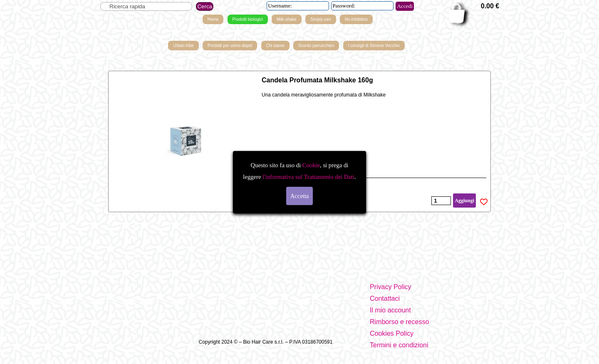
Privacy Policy (391, 287)
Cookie (311, 165)
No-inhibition (356, 19)
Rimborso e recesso (399, 322)
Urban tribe (183, 46)
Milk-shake (287, 19)
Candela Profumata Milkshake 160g (317, 80)
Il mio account (390, 310)
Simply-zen (321, 19)
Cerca (205, 6)
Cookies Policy (392, 333)
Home (213, 19)
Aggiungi (464, 201)
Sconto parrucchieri (316, 46)
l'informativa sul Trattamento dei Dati (308, 177)
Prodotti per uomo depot (230, 46)
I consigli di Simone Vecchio (374, 46)
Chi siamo (275, 46)
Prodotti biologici (248, 19)
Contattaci (385, 298)
